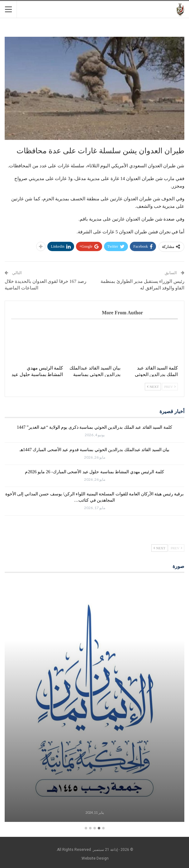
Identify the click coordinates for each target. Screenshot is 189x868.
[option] (94, 701)
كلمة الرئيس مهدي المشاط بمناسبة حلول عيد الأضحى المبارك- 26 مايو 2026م (94, 472)
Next (153, 387)
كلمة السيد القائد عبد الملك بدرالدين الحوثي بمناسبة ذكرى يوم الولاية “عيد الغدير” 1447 (94, 427)
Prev (170, 387)
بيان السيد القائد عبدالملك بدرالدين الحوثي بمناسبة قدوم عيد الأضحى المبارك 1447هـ (95, 450)
